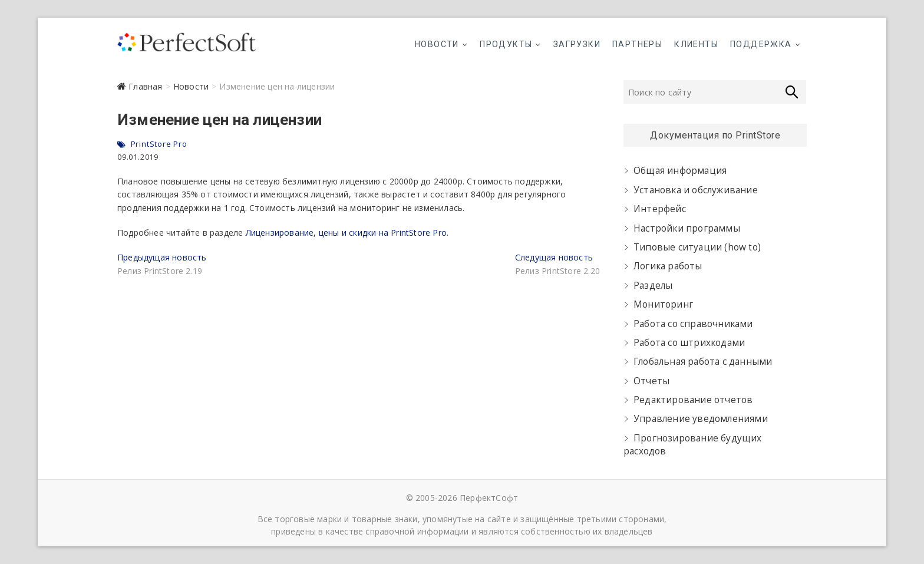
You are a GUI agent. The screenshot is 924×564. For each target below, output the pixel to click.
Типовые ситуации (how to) (697, 247)
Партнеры (637, 44)
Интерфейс (660, 209)
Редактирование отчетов (693, 400)
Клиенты (696, 44)
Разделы (653, 286)
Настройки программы (687, 228)
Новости (437, 44)
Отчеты (651, 381)
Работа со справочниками (693, 324)
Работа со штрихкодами (689, 343)
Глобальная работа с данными (703, 362)
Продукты (506, 44)
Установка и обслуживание (696, 190)
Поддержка (761, 44)
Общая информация (680, 171)
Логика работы (668, 266)
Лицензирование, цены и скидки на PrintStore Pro (346, 232)
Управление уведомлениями (701, 419)
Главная (145, 86)
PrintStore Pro (159, 144)
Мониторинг (663, 304)
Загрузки (577, 44)
